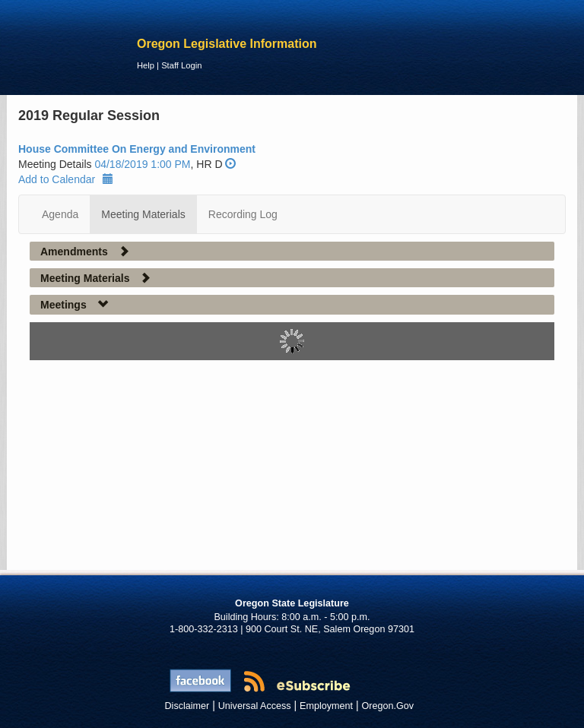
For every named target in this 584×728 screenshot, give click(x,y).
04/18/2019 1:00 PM (142, 164)
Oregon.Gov (387, 706)
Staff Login (181, 65)
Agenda (60, 214)
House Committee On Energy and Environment (137, 149)
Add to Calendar (66, 179)
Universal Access (255, 706)
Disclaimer (187, 706)
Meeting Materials (143, 214)
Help (146, 65)
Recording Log (243, 214)
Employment (326, 706)
